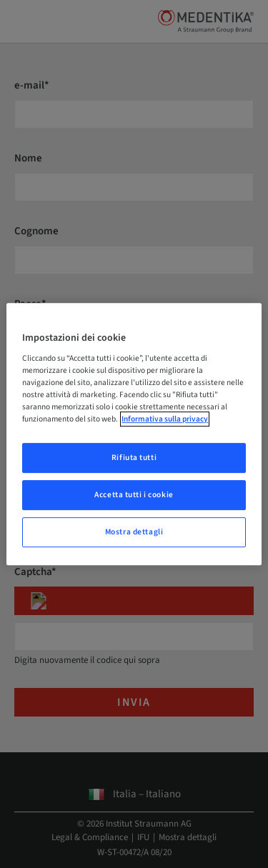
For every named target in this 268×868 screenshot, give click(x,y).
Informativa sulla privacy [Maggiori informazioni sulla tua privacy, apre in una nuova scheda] (165, 420)
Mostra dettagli (134, 532)
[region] (134, 434)
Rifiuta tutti (134, 458)
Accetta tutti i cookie (134, 495)
